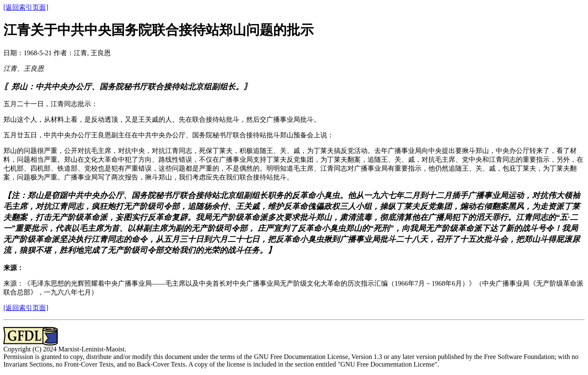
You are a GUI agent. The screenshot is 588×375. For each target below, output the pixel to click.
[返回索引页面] (26, 7)
